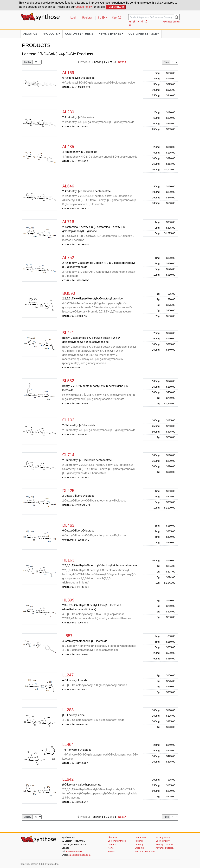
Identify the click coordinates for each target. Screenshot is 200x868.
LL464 (68, 744)
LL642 (68, 779)
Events (111, 851)
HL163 (68, 560)
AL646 (68, 186)
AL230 (68, 112)
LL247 (68, 675)
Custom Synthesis (79, 34)
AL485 (68, 147)
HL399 (68, 600)
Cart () (117, 18)
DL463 (68, 525)
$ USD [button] (101, 18)
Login (74, 18)
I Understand (116, 7)
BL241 (68, 333)
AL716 (68, 222)
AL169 (68, 73)
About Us (30, 34)
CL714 (68, 455)
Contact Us (140, 837)
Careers (112, 844)
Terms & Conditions (145, 851)
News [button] (110, 34)
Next (122, 62)
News (111, 848)
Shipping (139, 848)
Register (87, 18)
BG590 (69, 293)
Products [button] (50, 34)
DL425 (68, 491)
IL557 (67, 636)
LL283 (68, 710)
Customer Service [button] (143, 34)
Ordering (139, 844)
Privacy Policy (163, 837)
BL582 (68, 381)
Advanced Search (171, 22)
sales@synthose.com (79, 855)
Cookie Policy (84, 7)
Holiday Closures (164, 844)
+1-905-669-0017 (75, 851)
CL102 (68, 420)
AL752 (68, 258)
